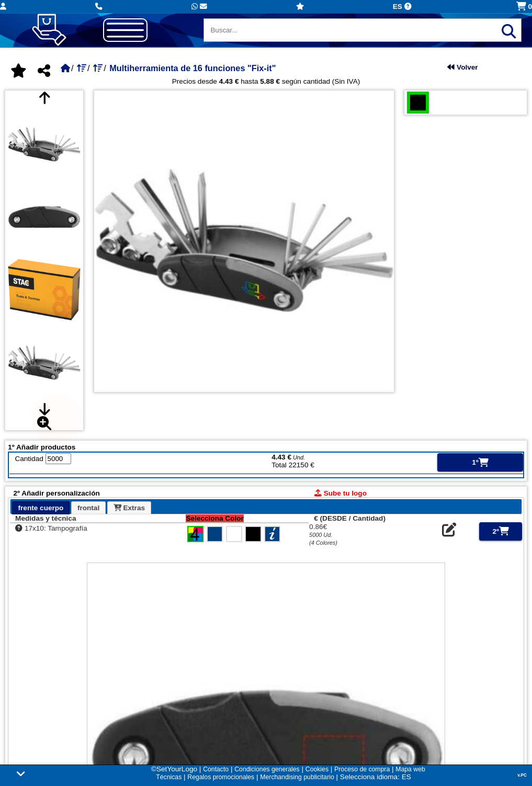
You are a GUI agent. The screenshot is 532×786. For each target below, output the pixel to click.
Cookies (317, 769)
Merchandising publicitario (297, 777)
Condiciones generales (267, 769)
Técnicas (169, 777)
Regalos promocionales (221, 777)
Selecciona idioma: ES (376, 777)
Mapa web (410, 769)
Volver (462, 67)
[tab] (41, 508)
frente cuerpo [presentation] (41, 508)
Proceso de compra (362, 769)
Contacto (216, 769)
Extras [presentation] (129, 508)
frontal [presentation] (88, 508)
